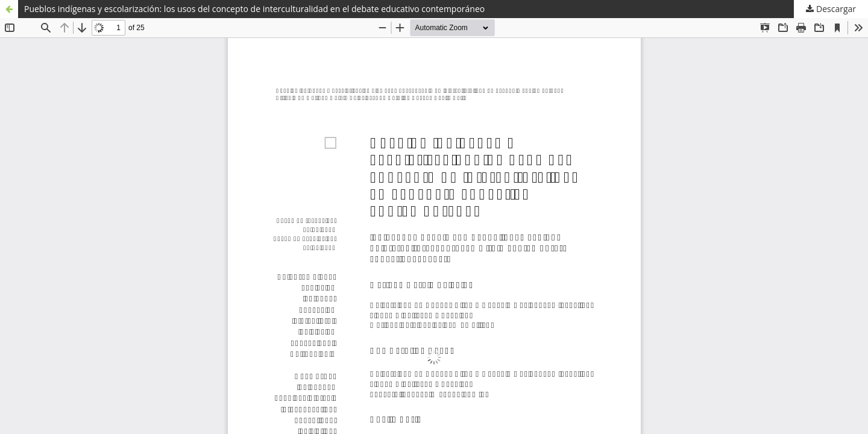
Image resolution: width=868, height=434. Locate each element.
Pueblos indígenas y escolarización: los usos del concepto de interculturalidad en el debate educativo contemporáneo (254, 9)
